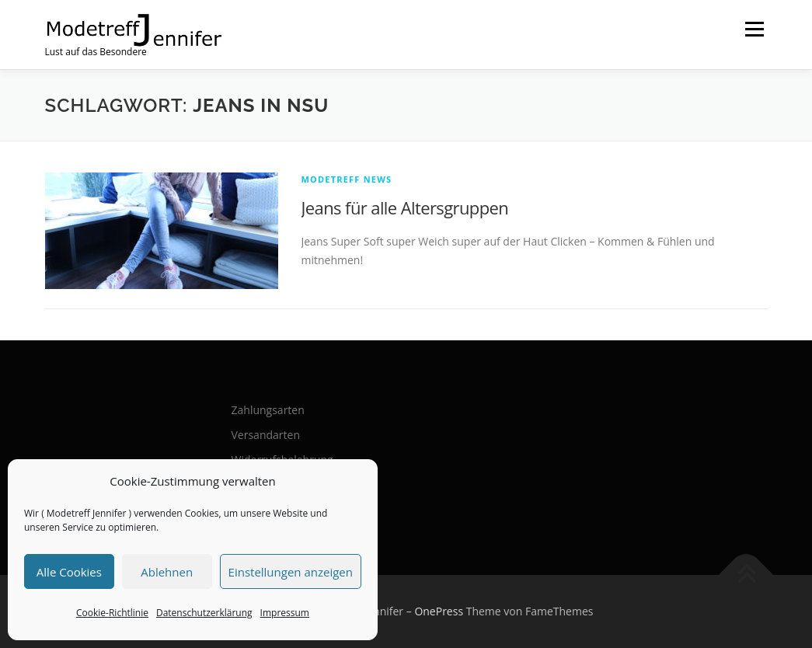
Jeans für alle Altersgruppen (405, 207)
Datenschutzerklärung (204, 613)
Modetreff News (347, 179)
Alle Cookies (69, 572)
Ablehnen (167, 572)
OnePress (439, 611)
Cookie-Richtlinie (112, 613)
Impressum (285, 613)
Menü (754, 29)
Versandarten (266, 435)
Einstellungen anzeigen (291, 572)
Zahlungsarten (268, 410)
